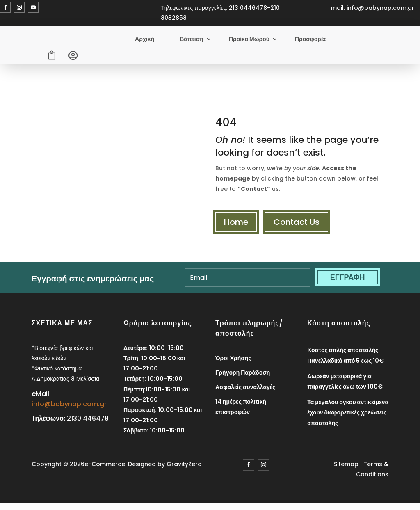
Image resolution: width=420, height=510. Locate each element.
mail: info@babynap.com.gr (373, 8)
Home (236, 225)
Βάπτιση (192, 41)
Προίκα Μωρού (249, 41)
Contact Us (297, 225)
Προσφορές (311, 41)
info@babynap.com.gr (69, 407)
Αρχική (145, 41)
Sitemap (346, 467)
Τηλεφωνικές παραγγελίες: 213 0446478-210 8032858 (220, 13)
